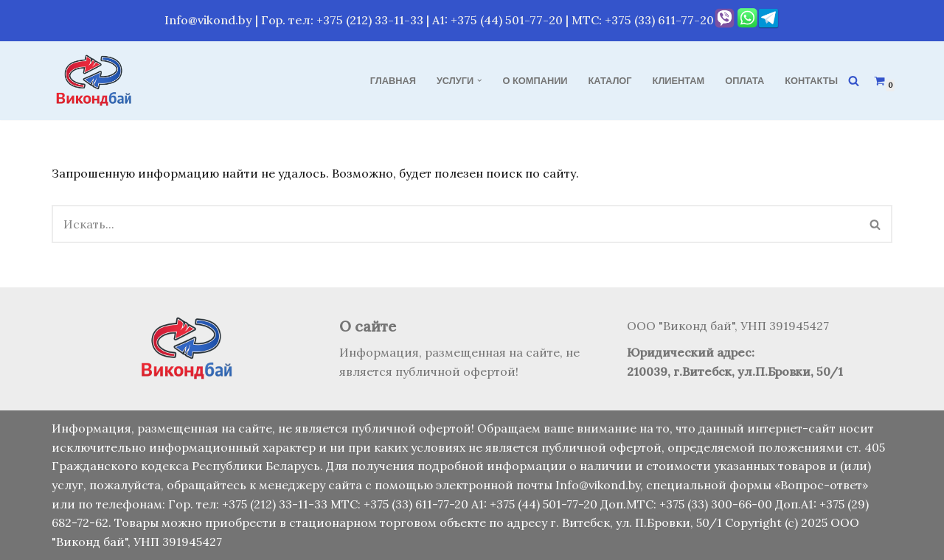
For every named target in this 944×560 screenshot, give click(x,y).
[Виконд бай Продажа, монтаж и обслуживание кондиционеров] (96, 81)
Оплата (745, 81)
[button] (479, 80)
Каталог (610, 81)
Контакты (811, 81)
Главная (393, 81)
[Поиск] (854, 81)
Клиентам (679, 81)
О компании (535, 81)
